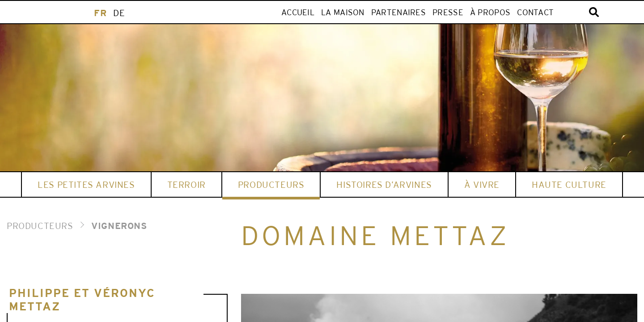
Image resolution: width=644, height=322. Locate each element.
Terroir (186, 184)
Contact (535, 12)
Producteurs (271, 184)
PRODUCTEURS (40, 226)
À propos (490, 12)
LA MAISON (343, 12)
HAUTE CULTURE (569, 184)
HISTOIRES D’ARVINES (384, 184)
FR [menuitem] (100, 13)
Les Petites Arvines (86, 184)
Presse (448, 12)
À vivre (482, 184)
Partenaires (398, 12)
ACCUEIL (298, 12)
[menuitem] (100, 13)
